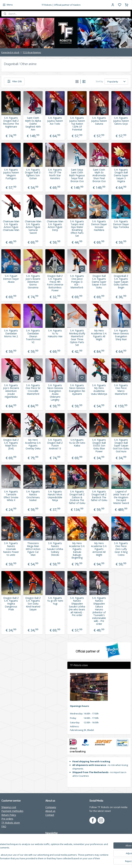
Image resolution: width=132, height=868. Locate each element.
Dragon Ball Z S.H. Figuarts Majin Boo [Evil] (11, 444)
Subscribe (53, 847)
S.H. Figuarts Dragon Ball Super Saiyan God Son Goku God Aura (121, 446)
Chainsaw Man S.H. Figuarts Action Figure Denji (55, 226)
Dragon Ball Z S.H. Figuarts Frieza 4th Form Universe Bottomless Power (55, 283)
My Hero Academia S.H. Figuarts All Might (99, 335)
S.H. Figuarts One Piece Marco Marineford (121, 390)
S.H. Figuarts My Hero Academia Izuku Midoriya (99, 390)
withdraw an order (98, 862)
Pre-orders (7, 819)
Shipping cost (9, 807)
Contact (50, 815)
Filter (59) (14, 81)
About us (50, 811)
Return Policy (9, 815)
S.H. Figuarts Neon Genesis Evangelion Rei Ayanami (77, 390)
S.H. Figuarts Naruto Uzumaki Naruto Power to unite (11, 549)
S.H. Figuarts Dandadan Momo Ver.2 (11, 334)
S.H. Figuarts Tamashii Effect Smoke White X (11, 496)
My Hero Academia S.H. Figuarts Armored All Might (99, 549)
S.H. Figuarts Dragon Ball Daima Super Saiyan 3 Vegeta (121, 175)
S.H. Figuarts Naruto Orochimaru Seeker (33, 496)
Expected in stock (10, 52)
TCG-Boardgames (32, 52)
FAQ (4, 826)
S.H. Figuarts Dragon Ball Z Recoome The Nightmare (11, 122)
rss (86, 862)
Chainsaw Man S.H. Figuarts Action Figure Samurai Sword (33, 227)
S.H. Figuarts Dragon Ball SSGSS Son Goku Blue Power (99, 446)
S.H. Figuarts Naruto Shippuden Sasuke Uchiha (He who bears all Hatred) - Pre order (77, 607)
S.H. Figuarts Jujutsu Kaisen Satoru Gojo (121, 121)
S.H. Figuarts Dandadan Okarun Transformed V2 (33, 336)
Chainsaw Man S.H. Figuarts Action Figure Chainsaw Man (11, 226)
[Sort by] (116, 81)
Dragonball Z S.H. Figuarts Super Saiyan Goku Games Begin (121, 282)
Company (51, 807)
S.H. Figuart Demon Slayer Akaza (11, 279)
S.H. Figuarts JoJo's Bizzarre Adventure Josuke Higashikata (11, 391)
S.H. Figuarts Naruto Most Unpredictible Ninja (55, 496)
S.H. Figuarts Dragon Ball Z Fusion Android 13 (55, 444)
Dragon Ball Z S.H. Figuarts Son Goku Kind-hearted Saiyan (33, 604)
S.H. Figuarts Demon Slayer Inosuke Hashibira (99, 226)
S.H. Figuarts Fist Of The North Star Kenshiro (55, 174)
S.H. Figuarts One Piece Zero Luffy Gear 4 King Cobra (121, 549)
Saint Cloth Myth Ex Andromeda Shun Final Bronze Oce (99, 175)
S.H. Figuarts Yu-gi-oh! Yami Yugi (55, 601)
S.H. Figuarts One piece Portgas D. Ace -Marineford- (77, 282)
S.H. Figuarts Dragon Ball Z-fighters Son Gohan (33, 174)
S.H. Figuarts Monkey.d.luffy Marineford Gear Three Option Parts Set (77, 338)
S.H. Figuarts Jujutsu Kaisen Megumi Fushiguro (11, 174)
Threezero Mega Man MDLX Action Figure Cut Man (33, 549)
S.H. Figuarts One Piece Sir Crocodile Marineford (33, 390)
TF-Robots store (11, 823)
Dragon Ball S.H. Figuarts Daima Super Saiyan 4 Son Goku (99, 282)
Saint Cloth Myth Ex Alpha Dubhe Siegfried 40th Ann (33, 124)
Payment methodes (12, 811)
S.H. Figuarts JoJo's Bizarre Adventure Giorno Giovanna (33, 282)
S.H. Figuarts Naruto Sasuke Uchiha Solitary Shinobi (55, 549)
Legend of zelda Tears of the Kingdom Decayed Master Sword (121, 497)
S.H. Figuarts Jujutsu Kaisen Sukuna (99, 121)
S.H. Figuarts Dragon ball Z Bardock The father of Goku (99, 496)
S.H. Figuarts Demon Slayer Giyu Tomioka (121, 224)
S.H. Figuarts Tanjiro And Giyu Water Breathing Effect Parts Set (77, 229)
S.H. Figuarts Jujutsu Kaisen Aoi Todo (55, 121)
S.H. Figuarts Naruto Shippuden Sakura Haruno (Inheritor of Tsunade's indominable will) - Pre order (99, 611)
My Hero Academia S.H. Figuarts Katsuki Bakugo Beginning (77, 551)
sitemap (79, 862)
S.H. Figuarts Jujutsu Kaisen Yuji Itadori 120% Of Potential (77, 124)
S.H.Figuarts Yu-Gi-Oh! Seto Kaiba (77, 443)
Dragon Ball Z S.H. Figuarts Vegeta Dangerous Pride (11, 604)
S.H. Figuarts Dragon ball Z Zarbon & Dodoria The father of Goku (77, 497)
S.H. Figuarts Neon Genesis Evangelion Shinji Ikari (121, 335)
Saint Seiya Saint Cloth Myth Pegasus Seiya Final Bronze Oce (77, 175)
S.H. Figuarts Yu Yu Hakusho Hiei (55, 334)
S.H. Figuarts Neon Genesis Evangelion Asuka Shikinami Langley (55, 392)
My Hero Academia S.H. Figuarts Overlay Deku (33, 444)
